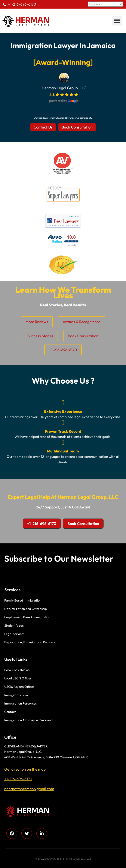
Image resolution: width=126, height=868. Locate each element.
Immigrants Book (16, 695)
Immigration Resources (20, 703)
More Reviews (37, 322)
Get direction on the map (25, 769)
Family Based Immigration (23, 600)
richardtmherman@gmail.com (29, 789)
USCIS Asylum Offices (19, 687)
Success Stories (40, 336)
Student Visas (14, 625)
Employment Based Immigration (27, 617)
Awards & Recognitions (82, 322)
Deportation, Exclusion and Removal (30, 642)
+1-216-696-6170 (22, 4)
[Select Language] (105, 4)
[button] (117, 21)
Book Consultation (83, 336)
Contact (10, 712)
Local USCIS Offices (18, 678)
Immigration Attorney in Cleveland (28, 720)
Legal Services (14, 634)
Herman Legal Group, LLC (64, 88)
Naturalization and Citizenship (26, 609)
